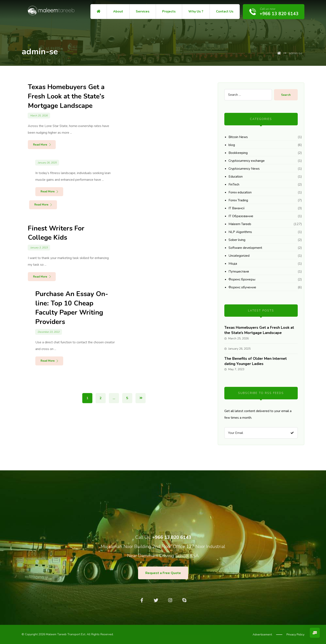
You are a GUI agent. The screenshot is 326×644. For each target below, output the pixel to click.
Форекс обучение (242, 287)
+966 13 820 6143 (172, 537)
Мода (233, 264)
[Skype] (184, 600)
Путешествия (239, 272)
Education (236, 177)
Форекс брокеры (242, 279)
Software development (245, 248)
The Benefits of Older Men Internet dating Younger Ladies (256, 361)
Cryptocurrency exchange (247, 161)
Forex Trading (238, 200)
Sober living (237, 240)
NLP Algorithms (240, 232)
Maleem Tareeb (240, 224)
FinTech (234, 184)
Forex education (240, 192)
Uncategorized (239, 256)
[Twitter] (156, 600)
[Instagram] (170, 600)
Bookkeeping (238, 153)
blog (232, 145)
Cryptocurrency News (244, 169)
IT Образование (241, 216)
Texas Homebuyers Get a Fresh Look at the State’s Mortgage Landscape (259, 330)
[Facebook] (142, 600)
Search (286, 95)
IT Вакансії (237, 208)
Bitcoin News (238, 137)
